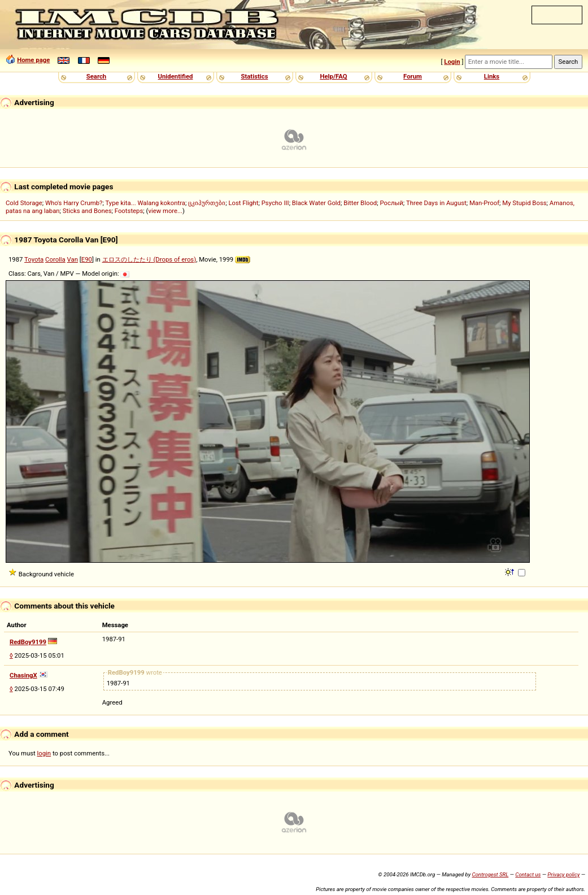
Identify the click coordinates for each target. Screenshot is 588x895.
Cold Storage (24, 203)
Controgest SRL (490, 874)
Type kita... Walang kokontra (145, 203)
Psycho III (275, 203)
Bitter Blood (360, 203)
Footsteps (129, 211)
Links (492, 76)
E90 (87, 259)
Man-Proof (484, 203)
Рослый (391, 203)
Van (73, 259)
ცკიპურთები (207, 203)
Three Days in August (436, 203)
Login (452, 62)
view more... (165, 211)
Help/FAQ (333, 76)
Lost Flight (243, 203)
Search (96, 76)
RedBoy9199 (28, 642)
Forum (413, 76)
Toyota (34, 259)
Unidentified (176, 76)
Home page (33, 60)
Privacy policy (563, 874)
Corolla (55, 259)
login (44, 753)
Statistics (254, 76)
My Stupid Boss (524, 203)
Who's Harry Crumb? (74, 203)
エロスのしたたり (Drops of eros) (149, 259)
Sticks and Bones (87, 211)
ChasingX (23, 675)
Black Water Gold (316, 203)
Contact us (528, 874)
